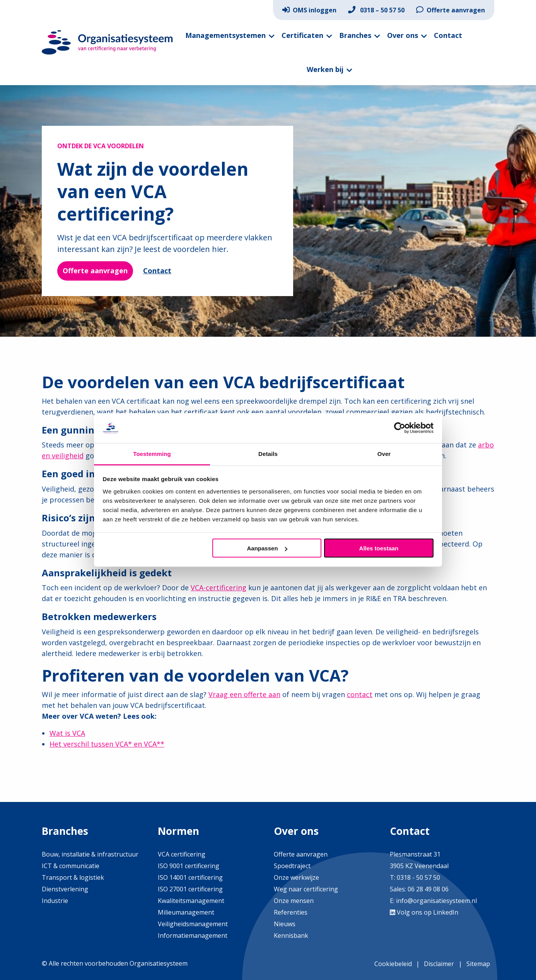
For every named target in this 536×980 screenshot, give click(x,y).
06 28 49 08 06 (427, 889)
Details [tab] (268, 453)
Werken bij (325, 69)
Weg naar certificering (306, 889)
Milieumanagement (186, 912)
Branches (355, 35)
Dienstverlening (65, 889)
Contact (448, 35)
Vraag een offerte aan (244, 694)
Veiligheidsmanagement (193, 924)
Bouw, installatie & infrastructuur (90, 854)
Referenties (291, 912)
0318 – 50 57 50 (376, 10)
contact (360, 694)
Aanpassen (267, 548)
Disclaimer (439, 964)
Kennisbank (291, 935)
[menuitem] (309, 10)
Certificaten (302, 35)
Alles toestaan (379, 548)
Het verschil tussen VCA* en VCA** (107, 744)
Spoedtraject (292, 866)
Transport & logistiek (73, 877)
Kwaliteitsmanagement (191, 901)
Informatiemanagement (193, 935)
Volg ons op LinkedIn (424, 912)
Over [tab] (384, 453)
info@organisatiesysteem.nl (436, 901)
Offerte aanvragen (451, 10)
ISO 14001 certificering (190, 877)
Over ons (403, 35)
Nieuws (285, 924)
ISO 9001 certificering (189, 866)
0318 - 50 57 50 (418, 877)
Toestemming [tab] (152, 453)
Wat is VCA (67, 733)
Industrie (55, 901)
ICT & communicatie (71, 866)
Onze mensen (294, 901)
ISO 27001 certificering (190, 889)
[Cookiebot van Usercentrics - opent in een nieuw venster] (400, 428)
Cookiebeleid (393, 964)
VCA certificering (182, 854)
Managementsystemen (225, 35)
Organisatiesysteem (107, 42)
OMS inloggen (309, 10)
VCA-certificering (218, 588)
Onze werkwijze (296, 877)
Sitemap (478, 964)
